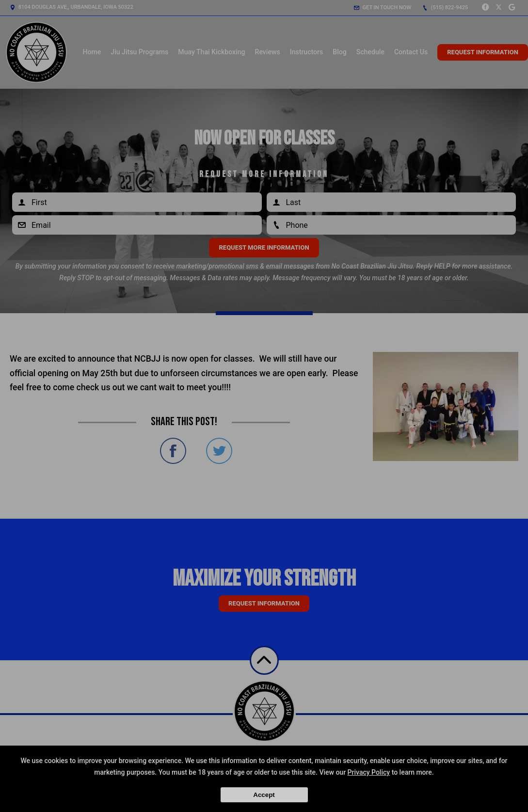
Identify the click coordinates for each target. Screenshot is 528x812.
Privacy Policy (369, 772)
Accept (264, 795)
